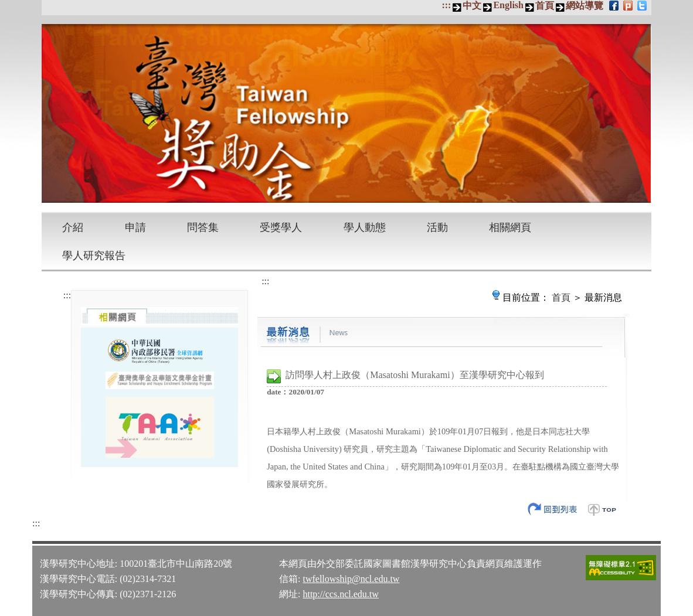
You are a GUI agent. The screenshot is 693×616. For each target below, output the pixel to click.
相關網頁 (510, 227)
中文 (472, 6)
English (508, 5)
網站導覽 (585, 6)
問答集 (203, 227)
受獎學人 (281, 227)
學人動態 (365, 227)
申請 (135, 227)
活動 (437, 227)
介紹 (73, 227)
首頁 (545, 6)
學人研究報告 (94, 256)
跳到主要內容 (6, 6)
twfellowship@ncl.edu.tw (351, 579)
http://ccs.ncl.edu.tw (340, 594)
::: (446, 5)
